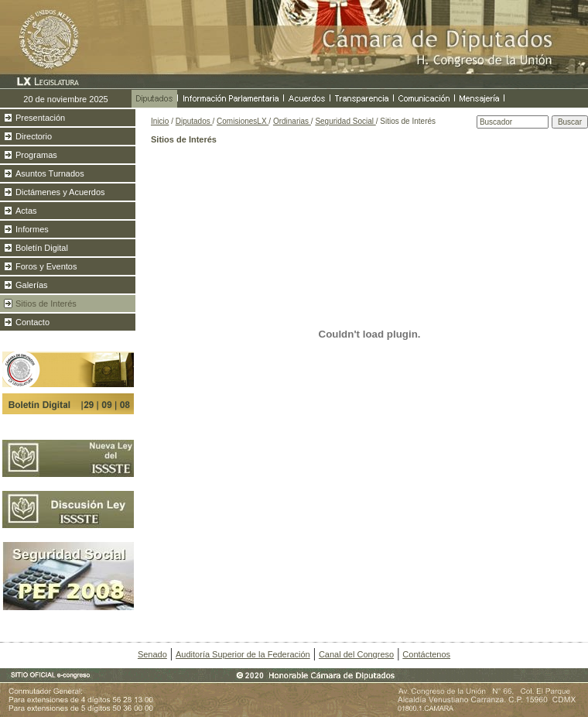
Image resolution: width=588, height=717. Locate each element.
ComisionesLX (243, 121)
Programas (36, 155)
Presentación (40, 118)
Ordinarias (292, 121)
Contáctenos (426, 654)
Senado (152, 654)
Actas (26, 211)
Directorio (34, 136)
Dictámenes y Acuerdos (60, 192)
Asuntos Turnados (50, 173)
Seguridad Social (345, 121)
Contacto (32, 322)
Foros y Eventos (46, 266)
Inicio (160, 121)
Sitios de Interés (46, 304)
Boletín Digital (42, 248)
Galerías (32, 285)
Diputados (194, 121)
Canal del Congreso (356, 654)
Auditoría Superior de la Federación (243, 654)
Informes (32, 229)
